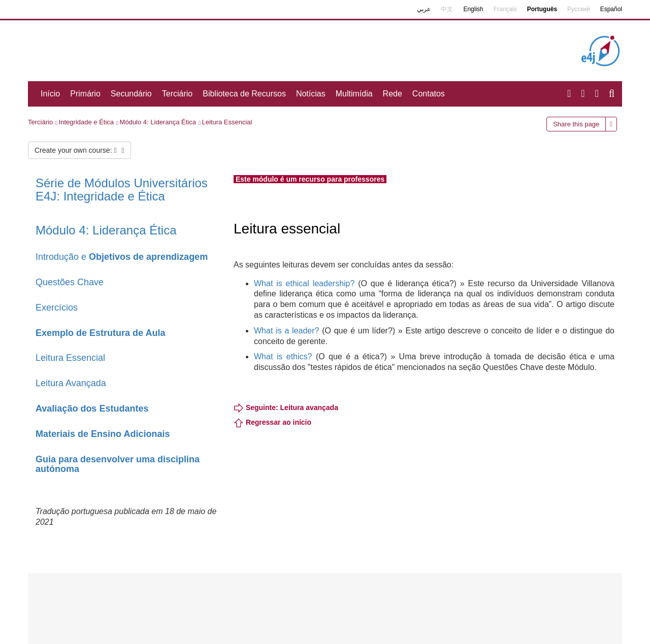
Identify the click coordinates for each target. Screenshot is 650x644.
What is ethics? (283, 357)
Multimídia (354, 94)
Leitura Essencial (227, 122)
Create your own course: (79, 150)
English (473, 9)
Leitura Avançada (71, 383)
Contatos (429, 94)
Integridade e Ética (86, 122)
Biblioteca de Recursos (244, 94)
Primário (85, 94)
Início (50, 94)
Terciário (177, 94)
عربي (424, 9)
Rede (393, 94)
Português (542, 9)
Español (611, 9)
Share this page (576, 124)
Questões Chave (70, 282)
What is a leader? (286, 331)
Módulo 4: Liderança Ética (158, 122)
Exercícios (57, 308)
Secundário (131, 94)
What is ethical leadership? (304, 283)
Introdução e (122, 257)
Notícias (311, 94)
